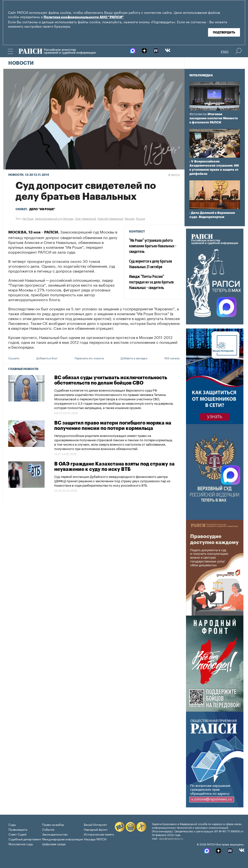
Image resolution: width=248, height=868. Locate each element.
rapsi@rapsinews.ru (171, 838)
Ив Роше (28, 218)
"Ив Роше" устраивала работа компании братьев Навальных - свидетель (153, 246)
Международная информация (62, 839)
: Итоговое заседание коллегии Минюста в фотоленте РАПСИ (214, 118)
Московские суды (21, 844)
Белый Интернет (95, 824)
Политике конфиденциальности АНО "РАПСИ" (84, 17)
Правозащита (18, 829)
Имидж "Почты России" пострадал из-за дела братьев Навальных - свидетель (151, 282)
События (48, 829)
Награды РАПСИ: (96, 839)
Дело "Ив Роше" (42, 209)
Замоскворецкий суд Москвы (54, 218)
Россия (140, 218)
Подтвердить (224, 32)
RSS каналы (172, 358)
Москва (130, 218)
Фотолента (198, 114)
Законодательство (55, 834)
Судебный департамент (25, 839)
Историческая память (99, 834)
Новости (21, 63)
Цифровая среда (54, 844)
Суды (12, 824)
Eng (225, 51)
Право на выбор (53, 824)
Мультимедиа (201, 75)
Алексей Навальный (110, 218)
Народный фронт (96, 829)
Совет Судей (17, 834)
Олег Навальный (85, 218)
